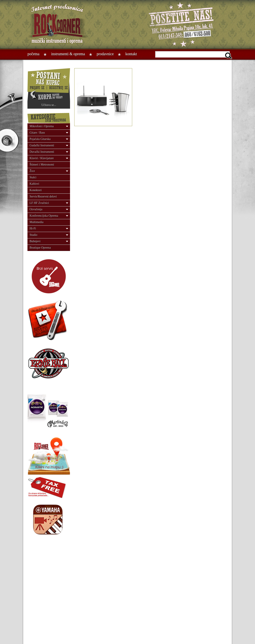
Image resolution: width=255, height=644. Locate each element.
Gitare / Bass (37, 133)
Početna (33, 54)
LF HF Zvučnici (39, 203)
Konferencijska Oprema (44, 216)
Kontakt (131, 54)
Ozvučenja (36, 209)
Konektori (36, 190)
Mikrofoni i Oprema (42, 126)
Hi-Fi (33, 228)
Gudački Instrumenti (42, 145)
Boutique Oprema (40, 248)
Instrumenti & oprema (68, 54)
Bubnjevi (35, 241)
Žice (32, 171)
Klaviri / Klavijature (42, 158)
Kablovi (34, 184)
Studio (34, 235)
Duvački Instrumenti (42, 152)
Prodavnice (105, 54)
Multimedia (37, 222)
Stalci (33, 177)
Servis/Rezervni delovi (43, 197)
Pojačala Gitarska (40, 139)
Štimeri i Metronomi (42, 165)
